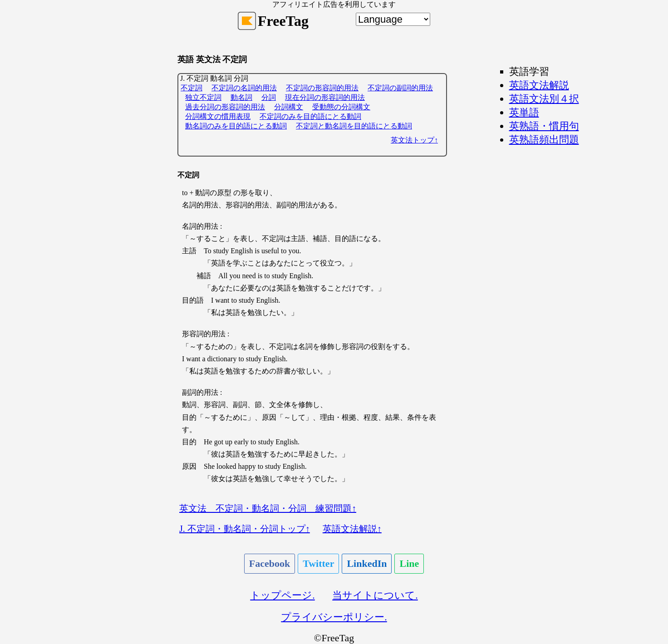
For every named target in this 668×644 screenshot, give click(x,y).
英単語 (524, 112)
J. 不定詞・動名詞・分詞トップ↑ (245, 529)
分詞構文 (289, 107)
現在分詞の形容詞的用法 (325, 97)
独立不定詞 (203, 97)
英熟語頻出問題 (544, 140)
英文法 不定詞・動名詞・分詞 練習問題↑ (268, 508)
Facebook (270, 563)
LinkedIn (367, 563)
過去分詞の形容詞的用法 (225, 107)
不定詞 (192, 88)
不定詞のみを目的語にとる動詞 (310, 116)
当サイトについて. (375, 595)
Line (409, 563)
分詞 (269, 97)
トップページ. (282, 595)
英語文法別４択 (544, 99)
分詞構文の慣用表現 (218, 116)
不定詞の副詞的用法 (400, 88)
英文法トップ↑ (414, 140)
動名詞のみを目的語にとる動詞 (236, 126)
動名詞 (241, 97)
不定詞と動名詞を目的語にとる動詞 (354, 126)
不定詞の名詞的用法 (244, 88)
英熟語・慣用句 (544, 126)
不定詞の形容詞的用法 (322, 88)
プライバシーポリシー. (334, 617)
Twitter (318, 563)
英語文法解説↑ (352, 529)
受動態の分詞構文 (341, 107)
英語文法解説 (539, 85)
